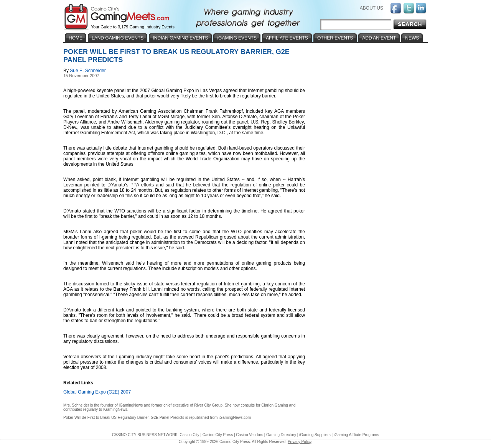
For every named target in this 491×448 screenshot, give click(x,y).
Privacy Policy (300, 442)
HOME (76, 38)
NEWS (412, 38)
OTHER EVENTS (335, 38)
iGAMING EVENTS (237, 38)
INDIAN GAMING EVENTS (180, 38)
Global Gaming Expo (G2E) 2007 (97, 392)
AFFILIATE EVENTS (287, 38)
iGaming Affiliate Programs (356, 435)
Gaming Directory (281, 435)
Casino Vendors (250, 435)
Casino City (189, 435)
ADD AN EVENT (379, 38)
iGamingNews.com (235, 418)
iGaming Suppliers (315, 435)
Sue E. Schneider (88, 71)
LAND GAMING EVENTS (118, 38)
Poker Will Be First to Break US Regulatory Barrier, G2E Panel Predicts (124, 418)
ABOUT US (372, 8)
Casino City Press (218, 435)
